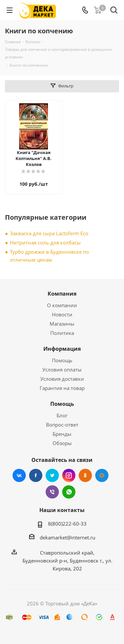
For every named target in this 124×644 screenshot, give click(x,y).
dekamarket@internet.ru (67, 537)
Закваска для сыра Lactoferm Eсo (49, 233)
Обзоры (62, 443)
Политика (62, 333)
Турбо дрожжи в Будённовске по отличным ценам (49, 256)
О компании (62, 305)
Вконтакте (19, 475)
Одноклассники (85, 475)
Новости (62, 314)
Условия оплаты (62, 370)
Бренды (62, 434)
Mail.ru (102, 475)
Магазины (62, 324)
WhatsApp (69, 492)
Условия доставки (62, 379)
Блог (62, 415)
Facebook (36, 475)
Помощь (62, 360)
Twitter (52, 475)
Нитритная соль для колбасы (45, 242)
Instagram (69, 475)
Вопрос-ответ (62, 425)
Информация (62, 349)
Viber (52, 492)
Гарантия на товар (62, 388)
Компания (62, 294)
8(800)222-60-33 (67, 524)
